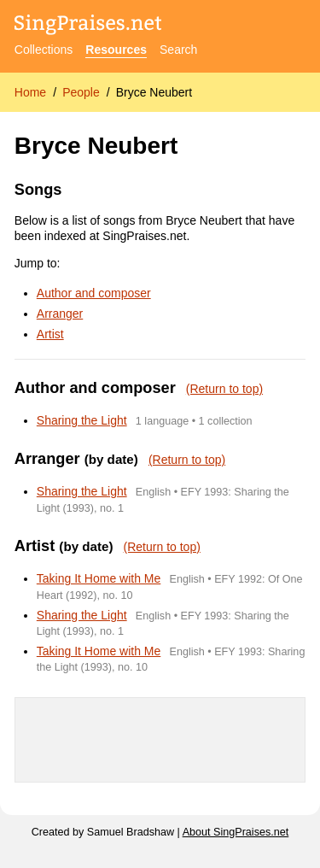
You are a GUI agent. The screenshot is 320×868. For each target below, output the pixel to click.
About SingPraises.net (236, 832)
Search (178, 50)
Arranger (60, 314)
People (81, 92)
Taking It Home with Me (99, 578)
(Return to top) (224, 389)
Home (30, 92)
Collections (44, 50)
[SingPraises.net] (88, 26)
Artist (50, 334)
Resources (116, 50)
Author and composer (94, 293)
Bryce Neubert (154, 92)
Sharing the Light (82, 420)
